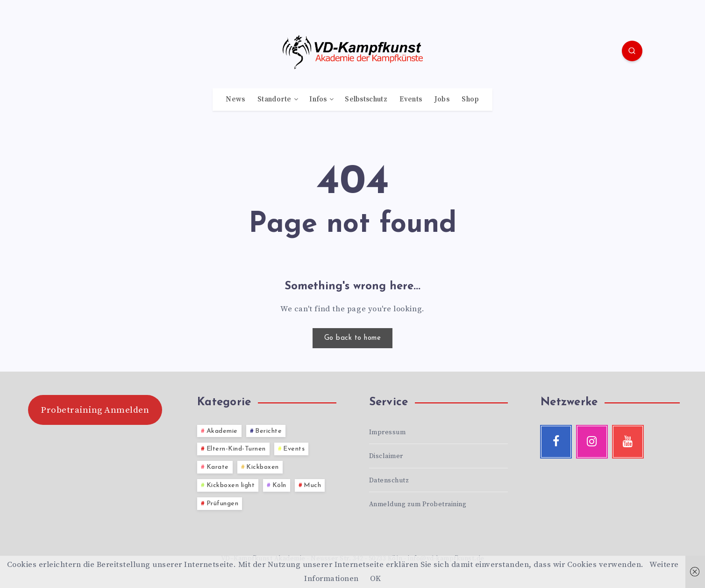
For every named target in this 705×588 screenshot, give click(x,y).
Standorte (274, 100)
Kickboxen (263, 467)
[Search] (632, 51)
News (235, 100)
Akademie (222, 431)
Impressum (388, 432)
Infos (318, 100)
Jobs (442, 100)
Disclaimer (386, 456)
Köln (279, 485)
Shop (470, 100)
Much (312, 485)
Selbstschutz (366, 100)
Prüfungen (223, 504)
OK (376, 579)
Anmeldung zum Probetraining (418, 504)
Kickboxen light (231, 485)
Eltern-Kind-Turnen (236, 449)
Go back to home (353, 338)
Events (411, 100)
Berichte (268, 431)
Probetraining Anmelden (95, 410)
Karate (218, 467)
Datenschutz (389, 480)
